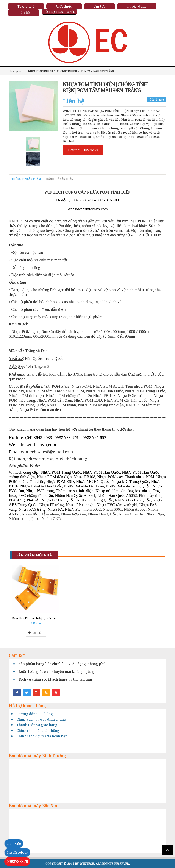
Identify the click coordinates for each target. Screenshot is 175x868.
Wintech (16, 472)
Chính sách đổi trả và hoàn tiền (42, 736)
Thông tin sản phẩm (26, 179)
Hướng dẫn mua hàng (35, 714)
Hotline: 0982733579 (83, 150)
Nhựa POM (19, 221)
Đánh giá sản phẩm (60, 179)
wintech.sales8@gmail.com (47, 452)
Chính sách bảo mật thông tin (41, 731)
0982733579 (17, 862)
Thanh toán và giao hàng (37, 725)
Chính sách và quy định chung (41, 719)
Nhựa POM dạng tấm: (30, 332)
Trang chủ (16, 71)
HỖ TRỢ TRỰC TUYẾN (59, 12)
